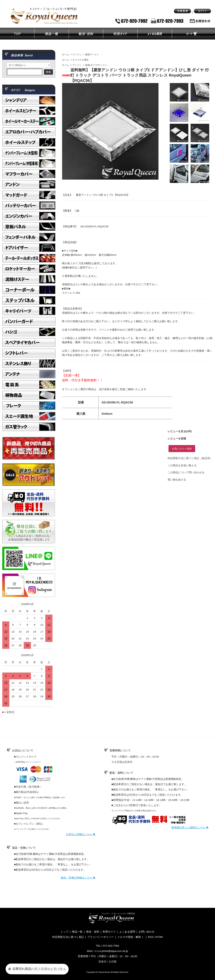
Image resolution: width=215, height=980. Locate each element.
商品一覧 (77, 932)
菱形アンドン (92, 55)
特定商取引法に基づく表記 (68, 937)
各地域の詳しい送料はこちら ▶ (190, 827)
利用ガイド (109, 932)
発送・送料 (93, 932)
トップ (64, 932)
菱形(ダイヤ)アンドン (96, 65)
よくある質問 (127, 932)
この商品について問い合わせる (186, 472)
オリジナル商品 (80, 60)
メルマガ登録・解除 (129, 937)
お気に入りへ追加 (182, 449)
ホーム (66, 55)
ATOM (159, 937)
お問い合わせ (147, 932)
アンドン (77, 55)
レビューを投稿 (177, 438)
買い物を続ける (177, 480)
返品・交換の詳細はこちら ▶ (78, 878)
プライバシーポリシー (101, 937)
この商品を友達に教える (182, 465)
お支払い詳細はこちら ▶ (81, 834)
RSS (151, 937)
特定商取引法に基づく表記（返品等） (190, 458)
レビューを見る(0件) (180, 431)
